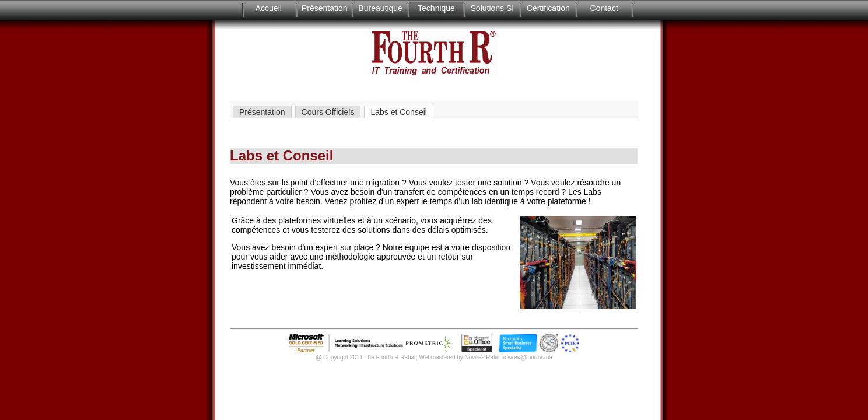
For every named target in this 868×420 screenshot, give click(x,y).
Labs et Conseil (399, 112)
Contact (604, 8)
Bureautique (380, 8)
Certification (548, 8)
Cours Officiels (328, 112)
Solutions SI (493, 8)
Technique (436, 8)
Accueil (269, 8)
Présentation (325, 8)
